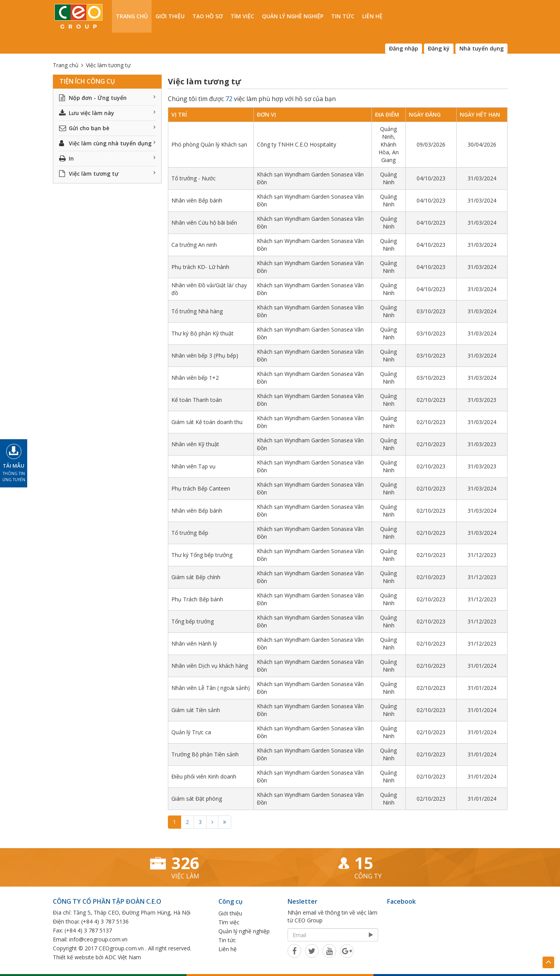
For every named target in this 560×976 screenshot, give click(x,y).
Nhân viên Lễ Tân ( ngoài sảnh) (211, 688)
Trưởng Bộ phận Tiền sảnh (205, 754)
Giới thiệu (170, 16)
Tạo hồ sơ (208, 16)
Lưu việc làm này (107, 113)
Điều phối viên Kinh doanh (204, 776)
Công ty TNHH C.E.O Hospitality (297, 144)
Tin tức (343, 16)
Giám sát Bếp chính (196, 577)
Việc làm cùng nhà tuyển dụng (107, 143)
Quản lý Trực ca (191, 732)
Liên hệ (372, 16)
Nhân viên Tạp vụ (194, 466)
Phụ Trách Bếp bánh (197, 599)
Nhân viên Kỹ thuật (195, 444)
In (107, 158)
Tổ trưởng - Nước (194, 178)
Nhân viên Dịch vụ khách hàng (210, 666)
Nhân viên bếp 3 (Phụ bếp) (205, 355)
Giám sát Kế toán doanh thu (207, 422)
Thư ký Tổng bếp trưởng (202, 555)
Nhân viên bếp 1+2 (195, 378)
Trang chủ (132, 16)
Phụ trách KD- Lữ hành (200, 267)
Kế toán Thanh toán (197, 400)
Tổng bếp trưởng (193, 621)
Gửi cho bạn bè (107, 128)
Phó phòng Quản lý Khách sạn (209, 144)
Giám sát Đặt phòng (197, 799)
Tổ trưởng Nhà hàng (197, 311)
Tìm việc (242, 16)
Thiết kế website (73, 957)
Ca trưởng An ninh (194, 245)
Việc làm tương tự (107, 174)
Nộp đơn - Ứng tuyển (107, 98)
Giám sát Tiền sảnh (196, 710)
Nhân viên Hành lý (194, 643)
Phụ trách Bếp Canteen (201, 488)
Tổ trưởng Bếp (190, 533)
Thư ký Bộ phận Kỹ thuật (202, 333)
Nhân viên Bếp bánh (197, 200)
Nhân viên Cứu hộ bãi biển (204, 223)
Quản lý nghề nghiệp (293, 16)
